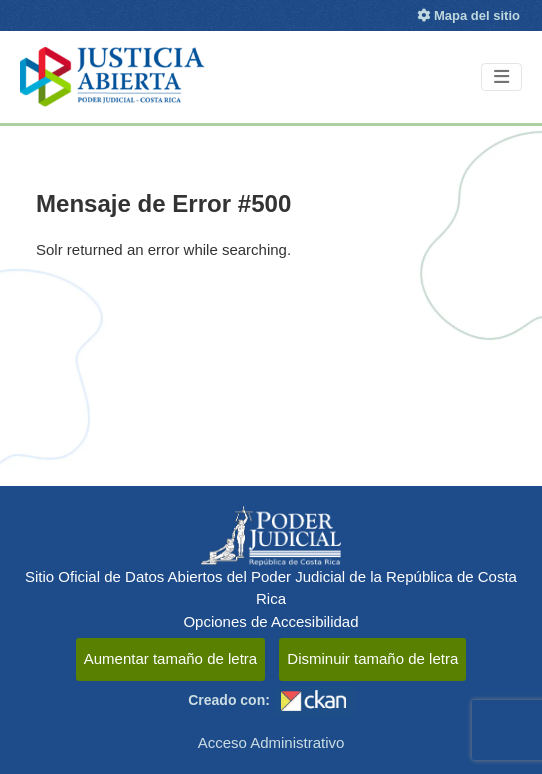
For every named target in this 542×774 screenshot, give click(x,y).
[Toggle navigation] (501, 77)
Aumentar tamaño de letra (170, 658)
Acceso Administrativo (271, 742)
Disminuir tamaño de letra (372, 658)
